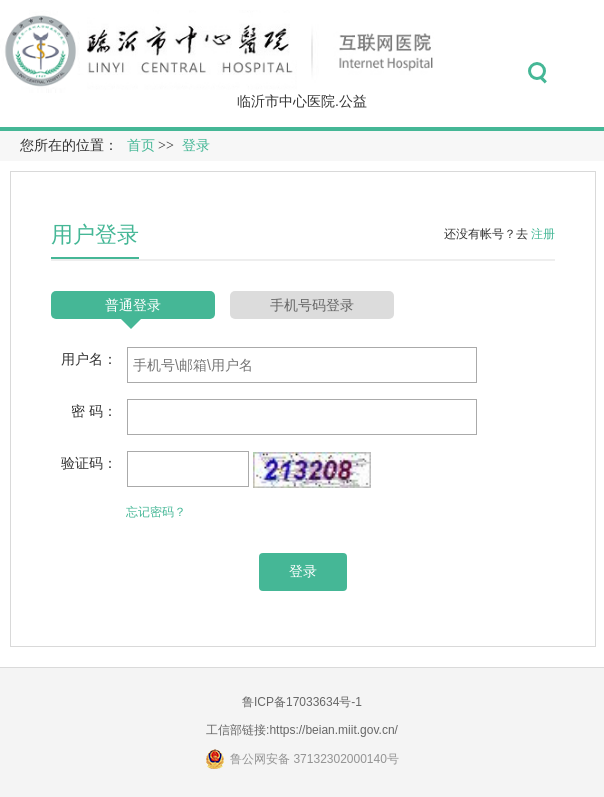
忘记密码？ (156, 512)
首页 (141, 145)
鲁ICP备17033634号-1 (302, 702)
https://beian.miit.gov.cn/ (333, 730)
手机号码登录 (312, 305)
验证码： (89, 463)
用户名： (89, 359)
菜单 (582, 73)
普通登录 (133, 305)
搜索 (537, 73)
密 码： (94, 411)
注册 (543, 234)
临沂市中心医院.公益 (302, 101)
